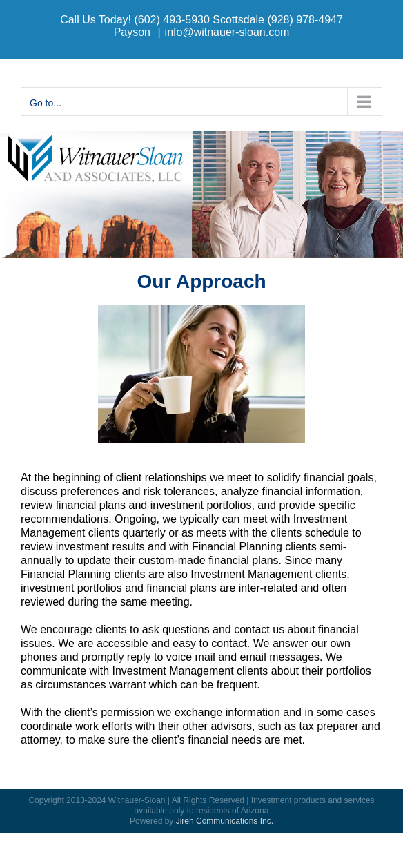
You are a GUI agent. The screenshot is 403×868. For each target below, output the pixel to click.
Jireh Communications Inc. (225, 821)
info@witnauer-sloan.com (227, 32)
